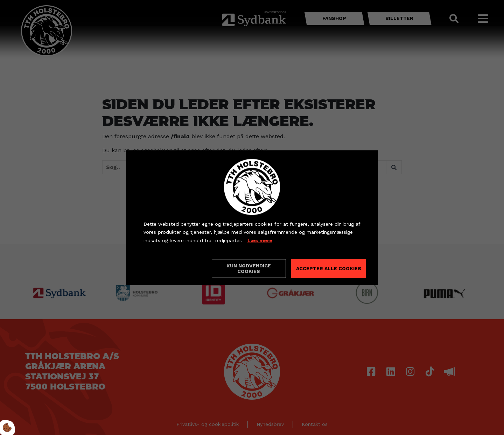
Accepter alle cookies (329, 268)
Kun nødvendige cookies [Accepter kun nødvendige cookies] (249, 268)
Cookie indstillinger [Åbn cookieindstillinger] (168, 268)
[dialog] (252, 217)
